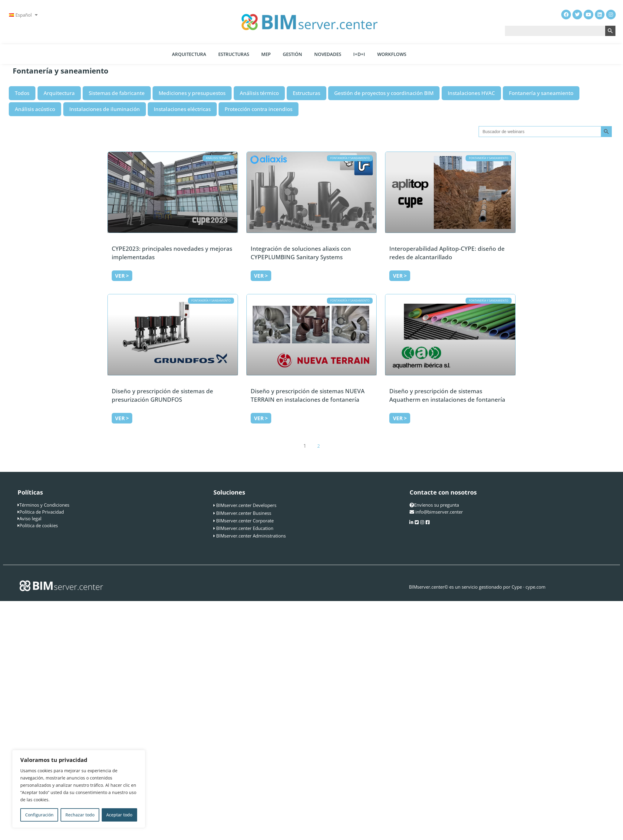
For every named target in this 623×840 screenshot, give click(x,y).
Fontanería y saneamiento (541, 93)
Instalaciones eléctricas (182, 109)
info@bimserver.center (439, 512)
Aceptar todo (119, 815)
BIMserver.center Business (244, 513)
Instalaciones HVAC (471, 93)
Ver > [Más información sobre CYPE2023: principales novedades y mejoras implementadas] (122, 276)
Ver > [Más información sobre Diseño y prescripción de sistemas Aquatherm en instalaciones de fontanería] (400, 418)
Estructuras (234, 54)
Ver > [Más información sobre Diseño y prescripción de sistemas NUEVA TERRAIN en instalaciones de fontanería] (261, 418)
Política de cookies (39, 525)
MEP (266, 54)
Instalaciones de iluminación (105, 109)
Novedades (328, 54)
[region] (79, 789)
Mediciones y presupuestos (192, 93)
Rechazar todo (80, 815)
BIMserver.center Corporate (245, 521)
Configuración (39, 815)
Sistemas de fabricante (117, 93)
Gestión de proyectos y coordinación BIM (384, 93)
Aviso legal (30, 518)
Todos (22, 93)
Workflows (392, 54)
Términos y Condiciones (44, 505)
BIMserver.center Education (245, 528)
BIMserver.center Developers (246, 505)
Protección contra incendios (259, 109)
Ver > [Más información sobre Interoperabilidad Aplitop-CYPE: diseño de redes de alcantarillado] (400, 276)
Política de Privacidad (42, 512)
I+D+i (359, 54)
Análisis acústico (35, 109)
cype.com (536, 587)
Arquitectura (189, 54)
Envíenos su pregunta (434, 505)
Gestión (292, 54)
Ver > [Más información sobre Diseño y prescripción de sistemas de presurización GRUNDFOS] (122, 418)
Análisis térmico (259, 93)
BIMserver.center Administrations (251, 536)
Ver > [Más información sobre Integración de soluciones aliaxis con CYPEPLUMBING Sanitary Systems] (261, 276)
